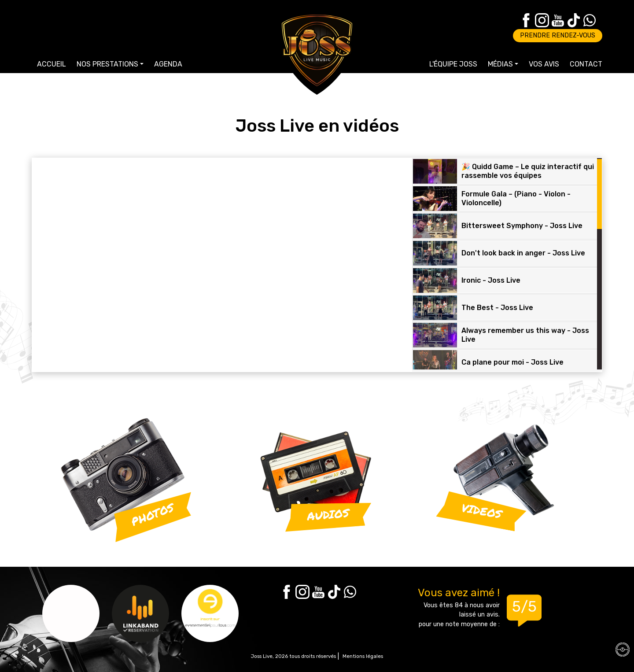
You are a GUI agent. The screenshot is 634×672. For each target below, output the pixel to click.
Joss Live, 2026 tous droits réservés (293, 656)
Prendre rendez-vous (558, 35)
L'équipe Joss (453, 64)
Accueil (52, 64)
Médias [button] (500, 64)
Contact (586, 64)
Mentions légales (363, 656)
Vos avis (544, 64)
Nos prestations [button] (107, 64)
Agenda (168, 64)
